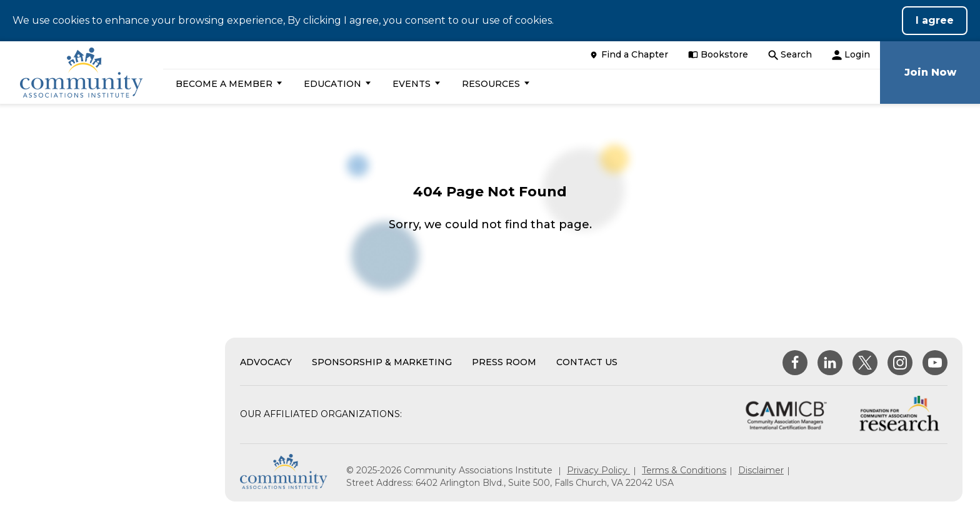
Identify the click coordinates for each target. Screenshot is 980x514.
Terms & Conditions (684, 470)
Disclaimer (761, 470)
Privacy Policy (598, 470)
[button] (227, 84)
